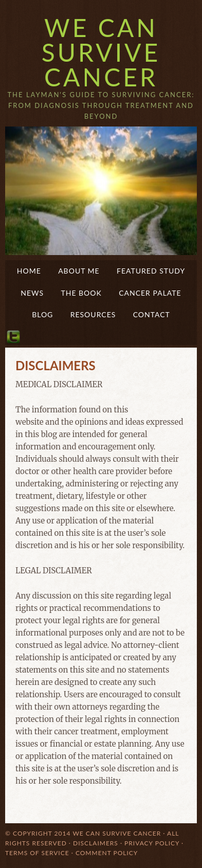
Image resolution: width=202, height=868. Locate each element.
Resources (93, 314)
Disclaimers (96, 843)
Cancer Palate (150, 293)
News (32, 293)
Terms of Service (37, 853)
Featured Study (151, 271)
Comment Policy (107, 853)
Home (29, 271)
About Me (79, 271)
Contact (152, 314)
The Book (81, 293)
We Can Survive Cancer (101, 52)
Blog (42, 314)
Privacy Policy (152, 843)
